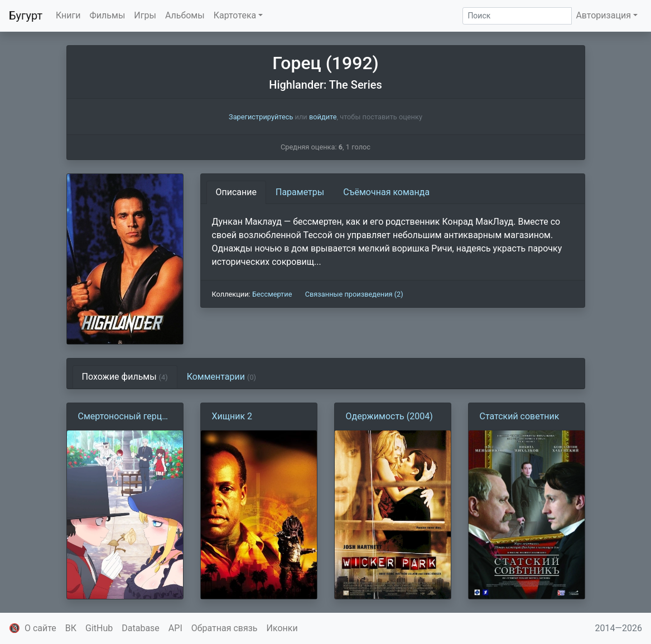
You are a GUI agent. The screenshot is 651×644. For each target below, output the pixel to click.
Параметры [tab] (300, 192)
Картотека (235, 15)
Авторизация (603, 15)
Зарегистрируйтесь (261, 117)
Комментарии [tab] (221, 377)
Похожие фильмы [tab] (125, 377)
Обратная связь (225, 628)
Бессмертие (272, 294)
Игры (145, 15)
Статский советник (520, 416)
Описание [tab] (237, 192)
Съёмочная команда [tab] (386, 192)
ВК (71, 628)
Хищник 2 (232, 416)
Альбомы (185, 15)
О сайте (40, 628)
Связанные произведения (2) (354, 294)
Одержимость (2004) (389, 416)
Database (141, 628)
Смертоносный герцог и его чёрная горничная (125, 417)
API (175, 628)
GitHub (99, 628)
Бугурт (26, 16)
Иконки (282, 628)
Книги (68, 15)
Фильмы (108, 15)
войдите (323, 117)
